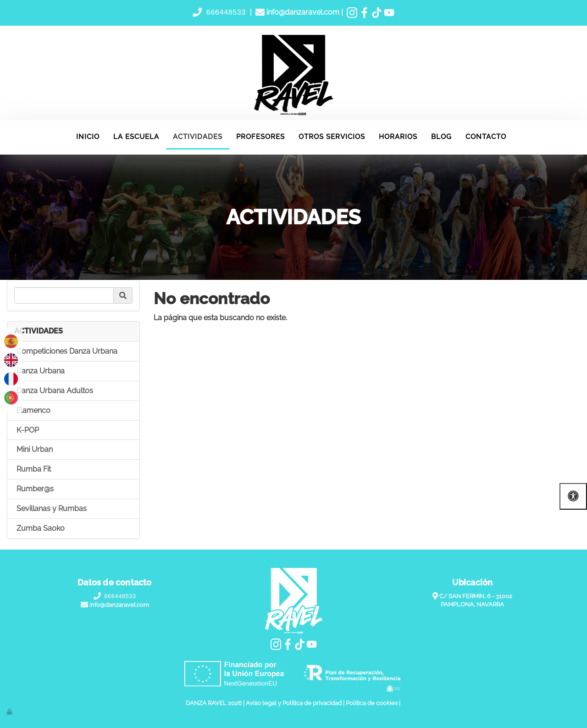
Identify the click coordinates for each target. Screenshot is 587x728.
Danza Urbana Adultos (55, 391)
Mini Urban (35, 450)
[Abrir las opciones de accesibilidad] (573, 496)
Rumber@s (35, 489)
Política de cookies (372, 703)
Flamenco (33, 410)
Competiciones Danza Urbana (67, 352)
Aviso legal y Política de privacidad (294, 703)
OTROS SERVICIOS (332, 137)
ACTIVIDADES (198, 137)
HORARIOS (398, 137)
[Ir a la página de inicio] (5, 132)
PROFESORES (260, 137)
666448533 (226, 12)
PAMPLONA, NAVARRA (472, 605)
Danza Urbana (41, 371)
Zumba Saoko (41, 528)
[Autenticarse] (10, 712)
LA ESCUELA (136, 137)
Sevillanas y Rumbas (52, 508)
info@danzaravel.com (302, 13)
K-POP (28, 430)
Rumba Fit (34, 470)
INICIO (88, 137)
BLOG (441, 137)
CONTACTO (486, 137)
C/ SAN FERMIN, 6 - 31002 (476, 596)
